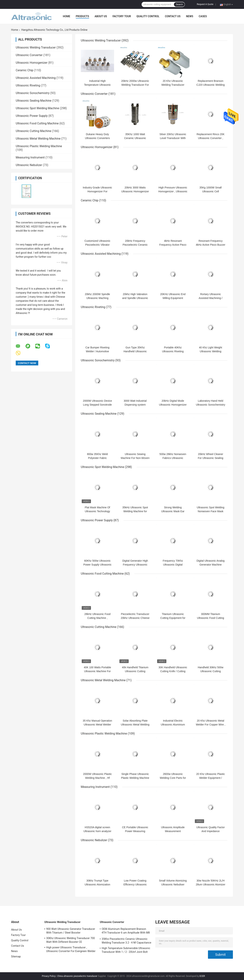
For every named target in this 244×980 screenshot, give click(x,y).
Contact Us (173, 16)
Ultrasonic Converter (29, 55)
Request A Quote (205, 4)
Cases (203, 16)
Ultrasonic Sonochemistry (33, 93)
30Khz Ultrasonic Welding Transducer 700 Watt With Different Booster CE (71, 940)
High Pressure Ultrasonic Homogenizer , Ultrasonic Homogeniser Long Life (173, 191)
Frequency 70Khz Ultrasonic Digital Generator (173, 565)
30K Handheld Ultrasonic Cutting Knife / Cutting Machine (173, 671)
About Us (101, 16)
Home (67, 16)
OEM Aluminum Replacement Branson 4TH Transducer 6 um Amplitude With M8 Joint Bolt (126, 931)
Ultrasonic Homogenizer (32, 63)
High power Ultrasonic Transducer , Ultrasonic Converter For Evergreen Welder (71, 949)
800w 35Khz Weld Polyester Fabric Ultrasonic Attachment (97, 458)
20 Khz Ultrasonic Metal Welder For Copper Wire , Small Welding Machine (210, 725)
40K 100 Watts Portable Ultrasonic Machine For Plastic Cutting (97, 671)
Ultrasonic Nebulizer (29, 165)
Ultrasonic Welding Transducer (36, 47)
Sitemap (16, 956)
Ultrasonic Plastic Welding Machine (39, 146)
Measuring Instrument (30, 157)
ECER (202, 976)
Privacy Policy (49, 976)
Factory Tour (122, 16)
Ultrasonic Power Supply (32, 116)
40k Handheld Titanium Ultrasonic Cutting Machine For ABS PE (135, 671)
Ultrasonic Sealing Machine (34, 101)
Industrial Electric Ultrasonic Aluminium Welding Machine (173, 725)
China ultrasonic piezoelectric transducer (77, 976)
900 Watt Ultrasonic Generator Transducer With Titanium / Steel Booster (71, 931)
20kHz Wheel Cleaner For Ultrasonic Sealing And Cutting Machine (211, 458)
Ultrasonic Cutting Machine (33, 131)
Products (82, 16)
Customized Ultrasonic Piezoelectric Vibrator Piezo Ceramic (97, 245)
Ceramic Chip (24, 70)
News (190, 16)
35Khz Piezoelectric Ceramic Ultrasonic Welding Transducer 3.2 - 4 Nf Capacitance (126, 941)
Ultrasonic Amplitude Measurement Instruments (173, 831)
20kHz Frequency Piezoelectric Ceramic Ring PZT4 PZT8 (135, 245)
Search (179, 4)
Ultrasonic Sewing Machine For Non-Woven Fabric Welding (135, 458)
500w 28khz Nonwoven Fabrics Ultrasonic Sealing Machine (173, 458)
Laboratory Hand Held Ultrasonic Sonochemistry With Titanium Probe (211, 405)
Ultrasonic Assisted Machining (36, 78)
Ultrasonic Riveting (28, 85)
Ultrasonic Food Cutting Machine (37, 123)
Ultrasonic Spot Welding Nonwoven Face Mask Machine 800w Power (210, 511)
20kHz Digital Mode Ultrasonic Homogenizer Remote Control (173, 405)
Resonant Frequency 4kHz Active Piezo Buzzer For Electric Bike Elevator (211, 245)
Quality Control (148, 16)
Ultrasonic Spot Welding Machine (37, 108)
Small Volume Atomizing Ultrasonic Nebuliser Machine (173, 884)
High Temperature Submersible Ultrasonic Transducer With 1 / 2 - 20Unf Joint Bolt (126, 950)
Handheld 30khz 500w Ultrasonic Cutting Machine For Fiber (211, 671)
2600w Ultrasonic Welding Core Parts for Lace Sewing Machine (173, 778)
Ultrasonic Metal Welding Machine (38, 139)
